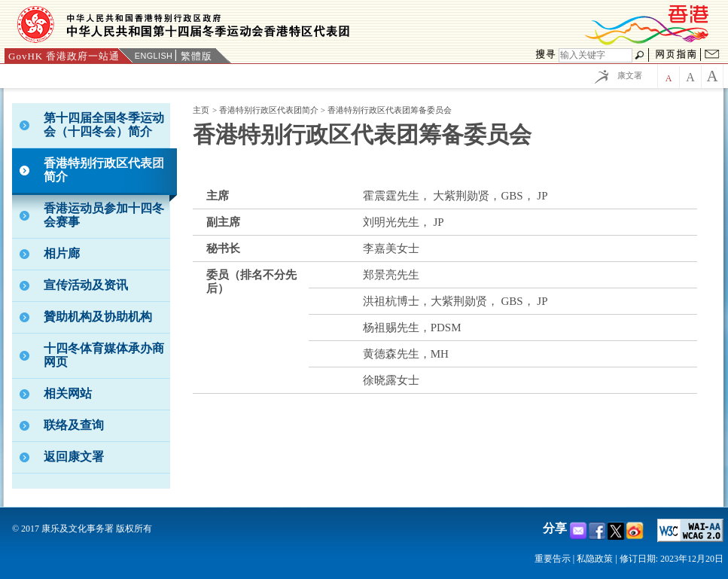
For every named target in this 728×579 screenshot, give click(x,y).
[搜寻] (595, 55)
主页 (201, 110)
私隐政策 (595, 559)
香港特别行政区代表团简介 (270, 110)
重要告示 (553, 559)
